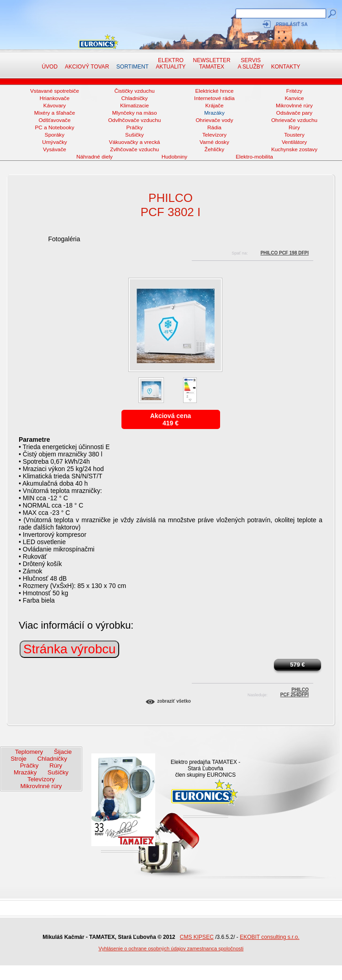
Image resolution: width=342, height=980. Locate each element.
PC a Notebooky (54, 127)
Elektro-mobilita (254, 157)
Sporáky (55, 135)
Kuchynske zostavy (294, 149)
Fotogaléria (64, 239)
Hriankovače (55, 98)
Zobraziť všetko (174, 701)
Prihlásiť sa (292, 24)
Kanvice (294, 98)
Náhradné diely (95, 157)
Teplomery (29, 752)
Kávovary (55, 106)
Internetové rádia (214, 98)
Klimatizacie (134, 106)
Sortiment (132, 67)
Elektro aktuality (171, 64)
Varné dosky (214, 142)
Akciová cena (171, 416)
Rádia (214, 127)
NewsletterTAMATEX (212, 64)
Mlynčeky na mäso (135, 113)
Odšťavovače (54, 120)
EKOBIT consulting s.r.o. (270, 937)
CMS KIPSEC (197, 937)
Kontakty (286, 67)
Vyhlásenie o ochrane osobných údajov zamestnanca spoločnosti (171, 948)
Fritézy (295, 91)
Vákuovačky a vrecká (135, 142)
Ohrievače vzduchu (294, 120)
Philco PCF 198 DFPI (284, 253)
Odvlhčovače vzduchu (135, 120)
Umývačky (55, 142)
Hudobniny (175, 157)
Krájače (214, 106)
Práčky (134, 127)
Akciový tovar (87, 67)
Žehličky (214, 149)
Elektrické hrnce (214, 91)
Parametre (34, 440)
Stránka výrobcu (69, 649)
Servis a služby (251, 64)
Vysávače (55, 149)
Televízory (214, 135)
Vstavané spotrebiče (55, 91)
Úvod (50, 67)
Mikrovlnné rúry (294, 106)
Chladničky (135, 98)
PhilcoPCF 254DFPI (295, 691)
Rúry (294, 127)
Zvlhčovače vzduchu (134, 149)
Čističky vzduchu (134, 91)
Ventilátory (294, 142)
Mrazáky (214, 113)
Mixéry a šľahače (55, 113)
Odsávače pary (295, 113)
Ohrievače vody (214, 120)
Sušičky (134, 135)
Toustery (294, 135)
